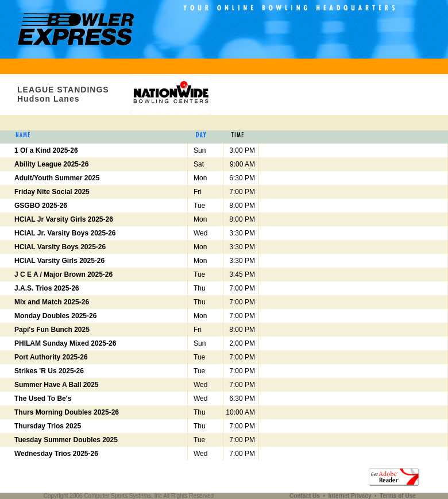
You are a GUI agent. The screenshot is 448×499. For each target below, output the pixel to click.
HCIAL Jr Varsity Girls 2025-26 (64, 219)
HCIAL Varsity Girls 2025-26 (59, 261)
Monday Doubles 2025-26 (55, 316)
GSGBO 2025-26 (41, 206)
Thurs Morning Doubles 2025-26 (67, 412)
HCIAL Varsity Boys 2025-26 (60, 247)
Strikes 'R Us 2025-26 (49, 371)
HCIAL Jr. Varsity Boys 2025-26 (65, 233)
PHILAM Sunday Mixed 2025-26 (65, 343)
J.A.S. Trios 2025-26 (47, 288)
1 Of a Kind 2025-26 (46, 150)
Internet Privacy (350, 496)
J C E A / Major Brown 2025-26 (63, 274)
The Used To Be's (43, 399)
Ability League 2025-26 (51, 164)
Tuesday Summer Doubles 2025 (66, 440)
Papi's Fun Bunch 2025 (52, 330)
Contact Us (306, 496)
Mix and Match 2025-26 (52, 302)
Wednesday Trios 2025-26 (56, 454)
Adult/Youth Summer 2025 (57, 178)
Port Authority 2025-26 (51, 357)
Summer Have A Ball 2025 (57, 385)
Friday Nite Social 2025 (52, 192)
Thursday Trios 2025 (48, 426)
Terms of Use (398, 496)
